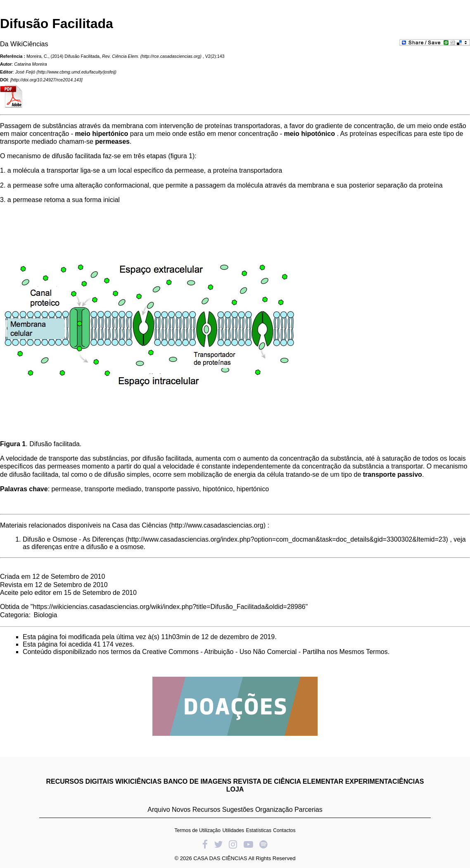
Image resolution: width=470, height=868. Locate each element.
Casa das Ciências (139, 525)
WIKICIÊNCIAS (138, 781)
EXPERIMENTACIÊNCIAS (385, 781)
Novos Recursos (196, 810)
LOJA (235, 789)
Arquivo (159, 810)
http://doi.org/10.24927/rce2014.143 (46, 80)
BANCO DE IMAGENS (197, 781)
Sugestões (238, 810)
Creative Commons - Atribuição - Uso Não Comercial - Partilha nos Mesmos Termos (265, 652)
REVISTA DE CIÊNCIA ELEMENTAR (288, 781)
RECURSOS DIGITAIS (80, 781)
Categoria (14, 615)
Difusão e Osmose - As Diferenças (73, 539)
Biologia (45, 615)
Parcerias (309, 810)
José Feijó (25, 72)
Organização (274, 810)
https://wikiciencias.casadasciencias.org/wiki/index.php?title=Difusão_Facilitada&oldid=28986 (169, 607)
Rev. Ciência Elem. (121, 56)
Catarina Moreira (30, 64)
